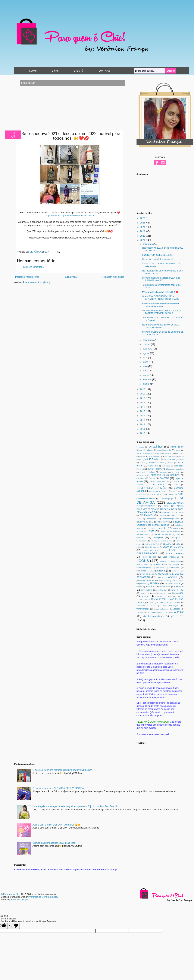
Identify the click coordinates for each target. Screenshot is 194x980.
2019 (143, 394)
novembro (148, 340)
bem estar (166, 466)
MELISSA (160, 567)
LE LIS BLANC (152, 544)
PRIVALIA (155, 583)
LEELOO (167, 544)
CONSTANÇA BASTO (158, 491)
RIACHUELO (147, 590)
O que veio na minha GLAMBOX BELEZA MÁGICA (58, 788)
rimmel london (161, 590)
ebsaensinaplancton (171, 519)
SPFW (170, 596)
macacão (163, 561)
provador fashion (173, 583)
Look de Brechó (152, 550)
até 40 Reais (151, 459)
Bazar (171, 463)
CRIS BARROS (157, 494)
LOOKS (33, 71)
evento (163, 528)
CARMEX (177, 482)
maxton (176, 564)
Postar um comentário (33, 267)
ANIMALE (169, 453)
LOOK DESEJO (175, 554)
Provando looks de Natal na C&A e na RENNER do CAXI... (161, 279)
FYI (178, 534)
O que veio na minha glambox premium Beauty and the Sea (62, 770)
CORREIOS (141, 494)
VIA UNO (150, 612)
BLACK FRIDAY (155, 469)
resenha (150, 587)
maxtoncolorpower (144, 567)
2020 (143, 389)
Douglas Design (20, 900)
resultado (179, 587)
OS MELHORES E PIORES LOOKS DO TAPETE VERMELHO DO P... (162, 312)
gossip (174, 538)
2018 (143, 398)
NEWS (161, 571)
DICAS (55, 71)
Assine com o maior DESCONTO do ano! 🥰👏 (56, 825)
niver (181, 571)
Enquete (151, 528)
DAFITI (171, 494)
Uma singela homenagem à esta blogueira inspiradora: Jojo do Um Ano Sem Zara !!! (75, 806)
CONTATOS (105, 71)
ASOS (142, 456)
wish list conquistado (153, 616)
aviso (181, 459)
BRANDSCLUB (158, 475)
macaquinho (176, 561)
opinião (173, 577)
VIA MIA (140, 612)
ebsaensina (152, 519)
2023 (143, 231)
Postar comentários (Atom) (37, 282)
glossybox (158, 538)
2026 (143, 218)
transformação (143, 609)
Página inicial (70, 277)
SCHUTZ (164, 593)
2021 (143, 240)
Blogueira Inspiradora (175, 469)
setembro (148, 349)
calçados (141, 478)
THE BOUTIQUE (171, 606)
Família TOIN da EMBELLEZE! (158, 255)
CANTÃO (164, 478)
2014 (143, 416)
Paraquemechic (11, 894)
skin (173, 593)
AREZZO (180, 453)
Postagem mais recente (27, 277)
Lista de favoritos (152, 547)
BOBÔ (142, 472)
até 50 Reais (169, 459)
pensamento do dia (145, 580)
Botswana (163, 472)
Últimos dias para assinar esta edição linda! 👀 (56, 843)
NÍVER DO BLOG (147, 574)
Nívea (174, 571)
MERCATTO (141, 571)
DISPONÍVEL (146, 515)
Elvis (151, 522)
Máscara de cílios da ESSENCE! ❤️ (160, 292)
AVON (142, 463)
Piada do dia (164, 581)
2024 (143, 227)
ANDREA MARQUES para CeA (149, 453)
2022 (143, 236)
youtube (177, 616)
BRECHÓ (79, 71)
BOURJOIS (141, 475)
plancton (143, 584)
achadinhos (156, 447)
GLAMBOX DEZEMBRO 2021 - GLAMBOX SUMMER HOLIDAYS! (161, 298)
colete (176, 485)
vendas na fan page (161, 609)
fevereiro (147, 379)
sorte (181, 593)
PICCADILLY (178, 581)
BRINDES (175, 475)
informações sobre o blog (162, 541)
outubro (147, 344)
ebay (138, 519)
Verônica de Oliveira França (43, 897)
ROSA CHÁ (145, 593)
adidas (150, 450)
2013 (143, 420)
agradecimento (164, 450)
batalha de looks (157, 463)
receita (139, 587)
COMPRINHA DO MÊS (151, 488)
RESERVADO (165, 587)
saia (155, 593)
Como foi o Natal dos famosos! (158, 259)
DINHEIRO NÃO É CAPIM (173, 512)
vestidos (177, 609)
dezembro (148, 244)
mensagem (174, 567)
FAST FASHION (163, 534)
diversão (163, 515)
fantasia (140, 531)
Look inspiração (171, 557)
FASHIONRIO (143, 534)
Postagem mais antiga (113, 277)
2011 (143, 429)
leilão (178, 544)
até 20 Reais (170, 456)
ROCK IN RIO (177, 590)
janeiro (146, 384)
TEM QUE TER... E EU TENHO (164, 602)
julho (145, 358)
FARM (151, 531)
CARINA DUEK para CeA (159, 482)
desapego (166, 499)
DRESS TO (175, 515)
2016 (143, 407)
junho (146, 362)
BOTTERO (176, 472)
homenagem (141, 541)
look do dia (149, 557)
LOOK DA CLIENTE (173, 547)
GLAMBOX (141, 538)
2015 (143, 411)
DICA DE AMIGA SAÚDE (163, 509)
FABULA (176, 528)
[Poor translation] (14, 926)
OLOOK (160, 577)
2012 (143, 424)
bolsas (152, 472)
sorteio (145, 596)
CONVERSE (176, 491)
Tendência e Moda (146, 606)
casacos (140, 485)
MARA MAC (142, 564)
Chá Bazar (157, 485)
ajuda (178, 450)
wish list (179, 612)
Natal (152, 571)
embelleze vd (163, 522)
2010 (143, 433)
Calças (152, 478)
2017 (143, 403)
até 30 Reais (155, 456)
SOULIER (159, 596)
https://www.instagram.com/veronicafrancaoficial (70, 216)
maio (145, 366)
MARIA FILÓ (160, 564)
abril (145, 371)
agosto (146, 353)
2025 (143, 223)
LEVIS (139, 547)
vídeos (160, 612)
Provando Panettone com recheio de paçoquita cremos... (160, 305)
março (146, 375)
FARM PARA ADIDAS (170, 531)
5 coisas (140, 447)
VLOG (168, 612)
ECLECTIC (141, 522)
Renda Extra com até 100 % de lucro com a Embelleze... (161, 326)
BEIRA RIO (153, 466)
